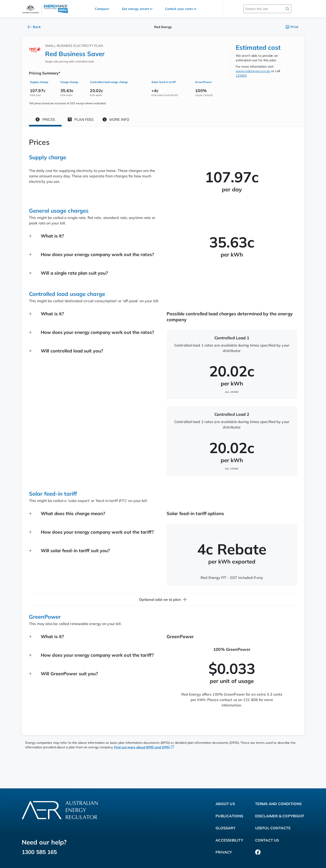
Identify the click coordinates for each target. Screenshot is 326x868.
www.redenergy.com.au (253, 71)
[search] (288, 9)
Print (292, 27)
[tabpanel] (163, 431)
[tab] (45, 120)
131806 (241, 76)
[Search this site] (261, 9)
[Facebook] (258, 852)
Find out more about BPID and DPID (144, 747)
